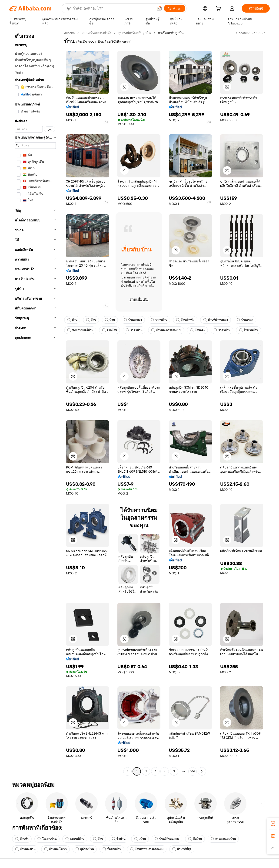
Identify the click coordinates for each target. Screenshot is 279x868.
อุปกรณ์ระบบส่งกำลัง (96, 33)
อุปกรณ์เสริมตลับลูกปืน (135, 33)
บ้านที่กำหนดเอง (216, 320)
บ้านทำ (22, 839)
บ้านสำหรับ (185, 320)
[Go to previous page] (127, 771)
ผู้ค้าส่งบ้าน (85, 849)
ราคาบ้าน (159, 320)
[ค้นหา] (175, 8)
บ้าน (72, 320)
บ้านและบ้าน (25, 849)
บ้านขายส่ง (133, 320)
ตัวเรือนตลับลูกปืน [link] (171, 33)
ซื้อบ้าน (119, 839)
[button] (159, 8)
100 (193, 771)
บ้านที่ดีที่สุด (182, 849)
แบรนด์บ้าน (75, 839)
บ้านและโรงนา (55, 849)
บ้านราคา (245, 320)
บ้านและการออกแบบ (166, 330)
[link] (273, 824)
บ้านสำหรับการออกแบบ (147, 849)
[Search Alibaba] (110, 8)
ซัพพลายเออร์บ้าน (80, 330)
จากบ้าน (110, 330)
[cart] (219, 9)
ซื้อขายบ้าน (112, 849)
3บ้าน (140, 839)
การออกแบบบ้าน (223, 839)
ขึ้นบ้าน (195, 839)
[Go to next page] (202, 771)
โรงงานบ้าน (249, 330)
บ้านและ (197, 330)
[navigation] (35, 403)
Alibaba (69, 33)
